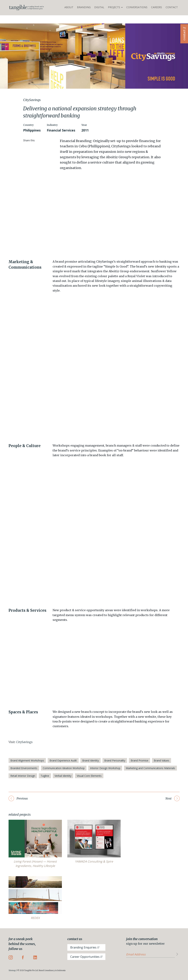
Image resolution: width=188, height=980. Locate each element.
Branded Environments (24, 768)
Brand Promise (139, 760)
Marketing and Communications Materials (150, 768)
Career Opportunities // (86, 957)
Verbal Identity (63, 776)
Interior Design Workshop (105, 768)
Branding (84, 7)
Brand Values (162, 760)
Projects (115, 7)
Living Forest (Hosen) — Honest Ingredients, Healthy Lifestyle (35, 864)
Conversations (137, 7)
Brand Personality (115, 760)
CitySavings (24, 742)
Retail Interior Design (23, 776)
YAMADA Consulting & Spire (94, 861)
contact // (184, 34)
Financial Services (61, 130)
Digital (99, 7)
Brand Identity (91, 760)
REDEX (35, 918)
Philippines (32, 130)
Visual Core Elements (89, 776)
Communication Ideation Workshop (64, 768)
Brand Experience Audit (63, 760)
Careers (157, 7)
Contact (172, 7)
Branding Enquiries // (85, 947)
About (69, 7)
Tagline (45, 776)
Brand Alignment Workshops (27, 760)
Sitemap (12, 970)
